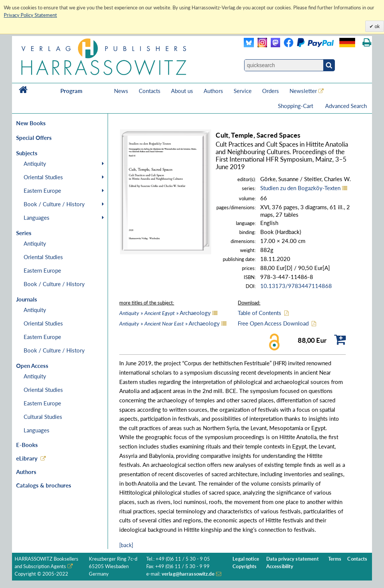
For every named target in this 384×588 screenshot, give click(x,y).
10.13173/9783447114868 (296, 286)
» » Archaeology (165, 313)
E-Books (27, 445)
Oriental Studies (43, 177)
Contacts (150, 91)
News (121, 91)
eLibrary (27, 458)
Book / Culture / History (54, 204)
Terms (335, 559)
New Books (31, 123)
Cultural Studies (43, 417)
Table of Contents (259, 313)
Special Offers (34, 138)
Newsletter (303, 91)
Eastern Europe (42, 190)
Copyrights (244, 566)
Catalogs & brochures (44, 485)
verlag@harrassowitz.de (188, 574)
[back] (126, 545)
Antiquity (35, 163)
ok (377, 26)
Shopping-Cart (296, 106)
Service (243, 91)
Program (71, 91)
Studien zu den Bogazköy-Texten (300, 188)
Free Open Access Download (273, 323)
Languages (37, 217)
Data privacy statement (292, 559)
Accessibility (280, 566)
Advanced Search (346, 106)
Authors (213, 91)
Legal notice (246, 559)
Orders (271, 91)
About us (182, 91)
